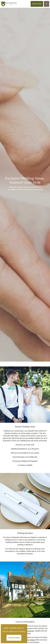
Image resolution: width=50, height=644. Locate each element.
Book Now (37, 4)
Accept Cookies (14, 638)
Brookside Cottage (29, 640)
